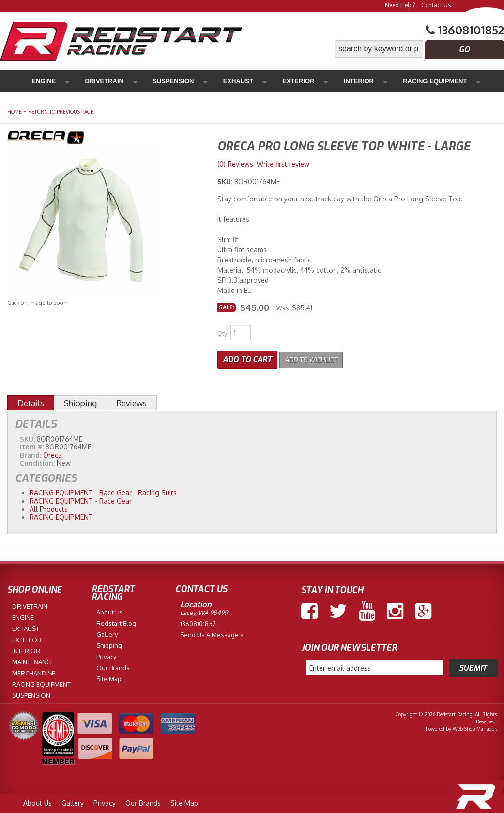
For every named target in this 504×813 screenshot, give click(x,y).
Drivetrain (87, 81)
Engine (45, 81)
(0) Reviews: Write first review (263, 164)
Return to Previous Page (61, 112)
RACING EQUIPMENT (61, 491)
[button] (419, 49)
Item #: (33, 445)
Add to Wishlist (317, 358)
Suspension (137, 81)
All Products (49, 507)
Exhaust (183, 81)
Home (15, 112)
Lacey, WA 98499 (204, 611)
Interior (266, 81)
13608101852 (198, 622)
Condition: (37, 461)
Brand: (31, 453)
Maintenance (386, 81)
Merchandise (442, 81)
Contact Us (436, 5)
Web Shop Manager (474, 727)
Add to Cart (247, 358)
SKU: (226, 181)
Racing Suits (157, 491)
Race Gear (115, 491)
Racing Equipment (322, 81)
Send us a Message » (212, 633)
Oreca (53, 453)
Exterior (225, 81)
